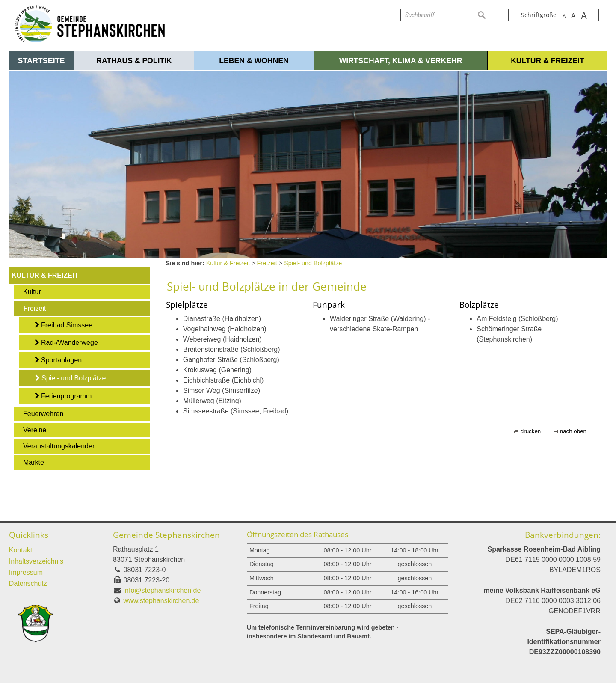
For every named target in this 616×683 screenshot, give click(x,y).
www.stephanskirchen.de (161, 601)
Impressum (26, 572)
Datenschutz (28, 584)
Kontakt (21, 550)
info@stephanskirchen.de (162, 590)
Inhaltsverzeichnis (36, 561)
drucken (531, 431)
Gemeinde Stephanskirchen (166, 535)
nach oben (573, 431)
